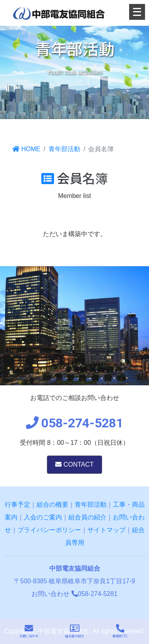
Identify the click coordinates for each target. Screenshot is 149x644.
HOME (26, 149)
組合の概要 (52, 505)
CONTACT (74, 464)
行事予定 (17, 505)
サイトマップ (106, 530)
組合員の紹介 (87, 517)
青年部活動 (64, 149)
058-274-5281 (95, 594)
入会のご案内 (43, 517)
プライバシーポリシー (49, 530)
